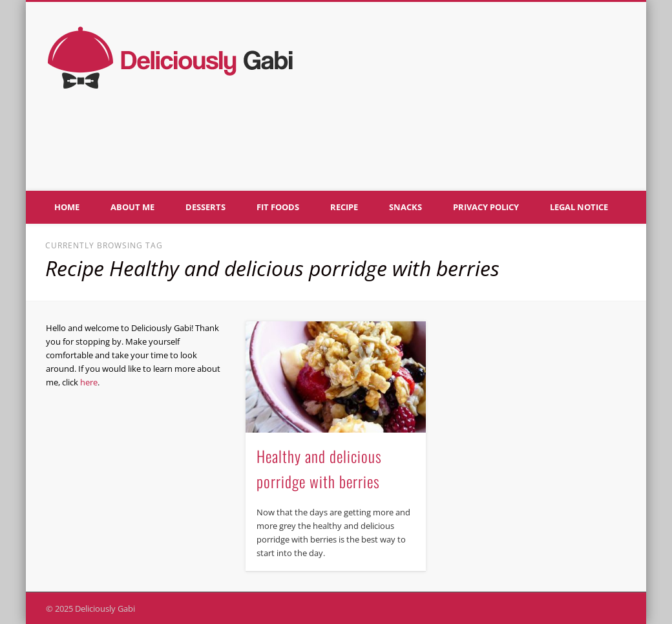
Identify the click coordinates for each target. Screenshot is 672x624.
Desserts (205, 207)
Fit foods (278, 207)
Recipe (344, 207)
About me (132, 207)
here (89, 382)
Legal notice (579, 207)
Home (67, 207)
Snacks (405, 207)
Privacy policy (486, 207)
